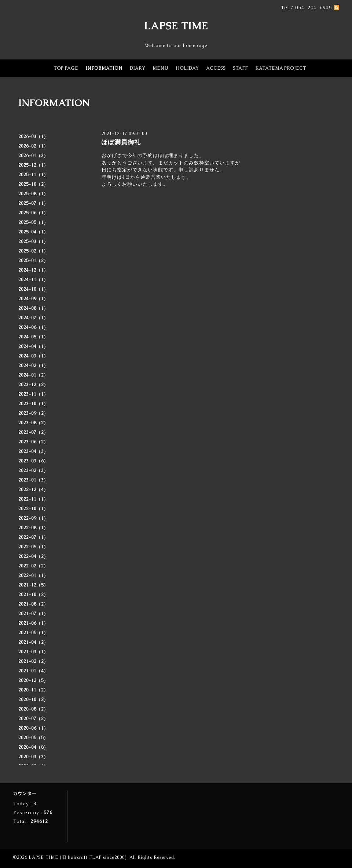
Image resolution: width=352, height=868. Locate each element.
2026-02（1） (33, 146)
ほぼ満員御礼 (121, 142)
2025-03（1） (33, 241)
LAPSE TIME (176, 26)
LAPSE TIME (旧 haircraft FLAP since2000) (78, 857)
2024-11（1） (33, 280)
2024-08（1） (33, 308)
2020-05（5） (33, 738)
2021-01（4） (33, 671)
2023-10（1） (33, 404)
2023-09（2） (33, 413)
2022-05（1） (33, 547)
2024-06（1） (33, 327)
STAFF (240, 68)
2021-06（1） (33, 623)
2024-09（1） (33, 299)
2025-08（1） (33, 194)
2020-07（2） (33, 719)
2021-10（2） (33, 595)
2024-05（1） (33, 337)
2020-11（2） (33, 690)
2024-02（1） (33, 366)
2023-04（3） (33, 451)
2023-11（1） (33, 394)
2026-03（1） (33, 137)
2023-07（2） (33, 432)
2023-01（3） (33, 480)
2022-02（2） (33, 566)
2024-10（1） (33, 289)
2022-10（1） (33, 509)
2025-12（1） (33, 165)
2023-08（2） (33, 423)
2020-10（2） (33, 700)
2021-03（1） (33, 652)
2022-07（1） (33, 537)
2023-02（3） (33, 471)
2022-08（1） (33, 528)
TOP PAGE (66, 68)
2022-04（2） (33, 556)
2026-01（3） (33, 156)
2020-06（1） (33, 728)
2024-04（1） (33, 346)
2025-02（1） (33, 251)
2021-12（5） (33, 585)
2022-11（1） (33, 499)
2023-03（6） (33, 461)
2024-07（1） (33, 318)
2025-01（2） (33, 261)
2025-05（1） (33, 222)
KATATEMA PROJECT (281, 68)
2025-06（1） (33, 213)
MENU (160, 68)
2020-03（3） (33, 757)
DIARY (137, 68)
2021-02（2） (33, 661)
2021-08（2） (33, 604)
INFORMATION (104, 68)
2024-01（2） (33, 375)
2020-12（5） (33, 680)
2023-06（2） (33, 442)
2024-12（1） (33, 270)
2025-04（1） (33, 232)
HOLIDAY (187, 68)
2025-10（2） (33, 184)
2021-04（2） (33, 642)
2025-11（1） (33, 175)
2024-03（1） (33, 356)
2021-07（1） (33, 614)
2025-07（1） (33, 203)
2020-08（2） (33, 709)
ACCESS (216, 68)
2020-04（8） (33, 747)
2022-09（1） (33, 518)
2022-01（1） (33, 575)
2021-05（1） (33, 633)
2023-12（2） (33, 385)
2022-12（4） (33, 490)
